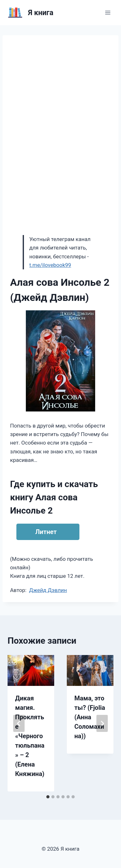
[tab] (48, 797)
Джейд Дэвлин (48, 590)
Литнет (46, 532)
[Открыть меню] (108, 12)
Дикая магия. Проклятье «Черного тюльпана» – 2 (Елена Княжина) (30, 736)
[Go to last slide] (19, 723)
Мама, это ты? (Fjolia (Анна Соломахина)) (90, 717)
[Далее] (102, 723)
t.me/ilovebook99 (50, 265)
